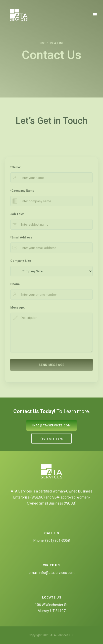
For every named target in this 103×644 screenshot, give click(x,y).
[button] (95, 15)
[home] (19, 15)
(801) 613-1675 (52, 439)
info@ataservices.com (52, 426)
